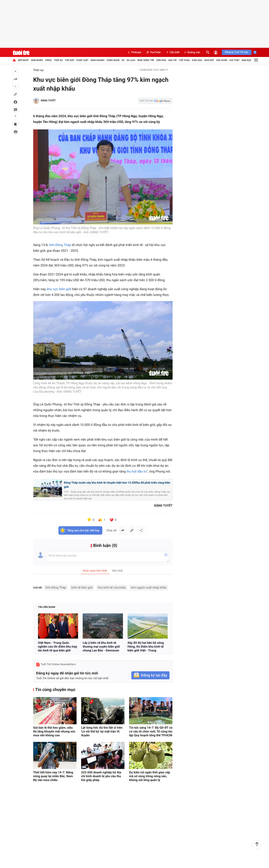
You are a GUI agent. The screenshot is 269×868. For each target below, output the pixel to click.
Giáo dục (197, 60)
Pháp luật (82, 60)
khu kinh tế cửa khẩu (112, 587)
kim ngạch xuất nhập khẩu (149, 587)
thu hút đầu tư (137, 472)
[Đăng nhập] (216, 52)
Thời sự (58, 60)
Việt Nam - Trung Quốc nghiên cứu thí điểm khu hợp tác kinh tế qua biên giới (58, 647)
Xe (123, 60)
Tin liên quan (47, 607)
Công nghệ (113, 60)
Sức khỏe (222, 60)
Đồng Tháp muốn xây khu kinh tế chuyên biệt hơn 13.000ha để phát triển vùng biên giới (117, 485)
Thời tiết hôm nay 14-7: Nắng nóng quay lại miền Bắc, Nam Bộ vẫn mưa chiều (53, 776)
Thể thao (184, 60)
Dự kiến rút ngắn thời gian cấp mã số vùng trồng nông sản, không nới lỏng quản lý (150, 776)
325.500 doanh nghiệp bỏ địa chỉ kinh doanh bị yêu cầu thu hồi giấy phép (101, 776)
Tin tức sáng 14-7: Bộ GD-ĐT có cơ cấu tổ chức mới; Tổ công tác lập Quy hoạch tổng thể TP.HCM (151, 731)
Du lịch (131, 60)
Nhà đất (209, 60)
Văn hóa (161, 60)
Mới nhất (23, 60)
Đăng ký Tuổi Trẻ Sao (237, 52)
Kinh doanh (98, 60)
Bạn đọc (247, 60)
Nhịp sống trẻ (146, 60)
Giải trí (172, 60)
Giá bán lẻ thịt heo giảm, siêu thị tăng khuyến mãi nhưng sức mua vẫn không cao (54, 731)
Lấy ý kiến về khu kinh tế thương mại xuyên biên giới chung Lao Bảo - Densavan (101, 647)
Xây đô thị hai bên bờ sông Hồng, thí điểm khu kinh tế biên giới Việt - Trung (146, 647)
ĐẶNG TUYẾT (48, 101)
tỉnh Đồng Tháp (60, 245)
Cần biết (173, 52)
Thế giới (70, 60)
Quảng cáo (192, 52)
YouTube (153, 52)
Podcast (134, 52)
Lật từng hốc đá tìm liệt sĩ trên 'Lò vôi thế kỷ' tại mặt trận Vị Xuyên (102, 731)
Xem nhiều (37, 60)
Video (48, 60)
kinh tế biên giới (82, 587)
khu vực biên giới (59, 289)
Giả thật (235, 60)
